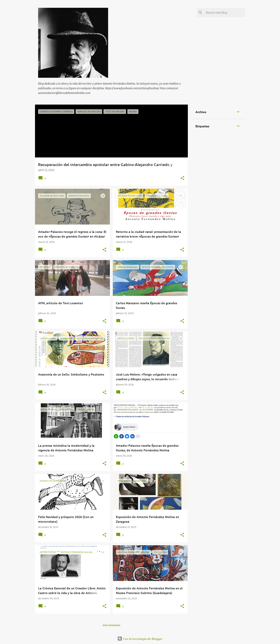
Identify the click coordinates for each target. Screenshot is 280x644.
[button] (182, 178)
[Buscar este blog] (225, 12)
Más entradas (111, 625)
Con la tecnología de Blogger (140, 639)
